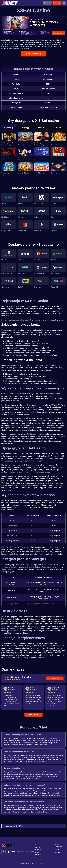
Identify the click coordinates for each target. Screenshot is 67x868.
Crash (42, 128)
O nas (37, 845)
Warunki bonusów (38, 849)
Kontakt (57, 853)
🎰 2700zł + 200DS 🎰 (33, 54)
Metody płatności (38, 853)
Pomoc (57, 850)
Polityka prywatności (59, 846)
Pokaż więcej (34, 715)
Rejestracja (57, 3)
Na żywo (25, 128)
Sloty (58, 128)
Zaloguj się (47, 3)
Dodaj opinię (55, 678)
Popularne (9, 128)
